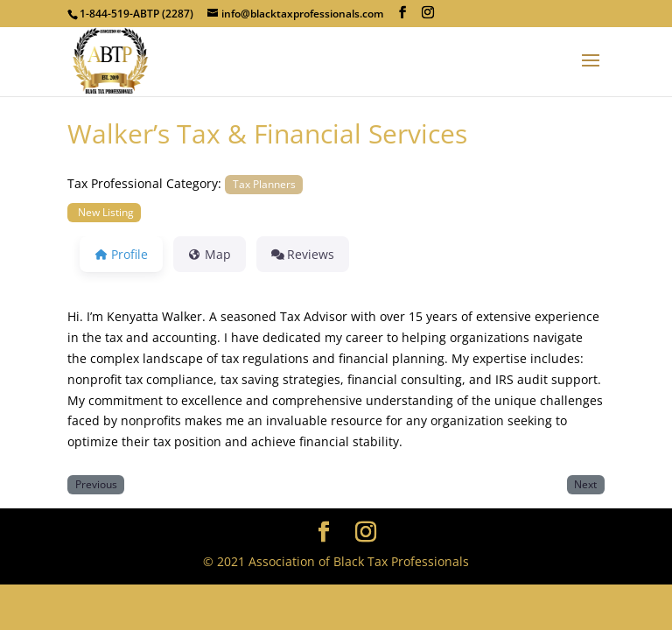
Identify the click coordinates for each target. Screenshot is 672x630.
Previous (96, 484)
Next (585, 484)
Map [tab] (210, 254)
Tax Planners (264, 184)
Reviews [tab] (303, 254)
